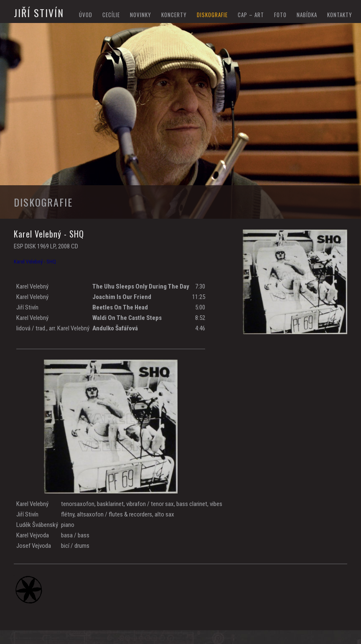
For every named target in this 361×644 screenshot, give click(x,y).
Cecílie (111, 15)
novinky (141, 15)
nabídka (307, 15)
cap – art (251, 15)
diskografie (212, 15)
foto (280, 15)
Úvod (86, 15)
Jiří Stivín (39, 13)
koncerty (174, 15)
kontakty (340, 15)
